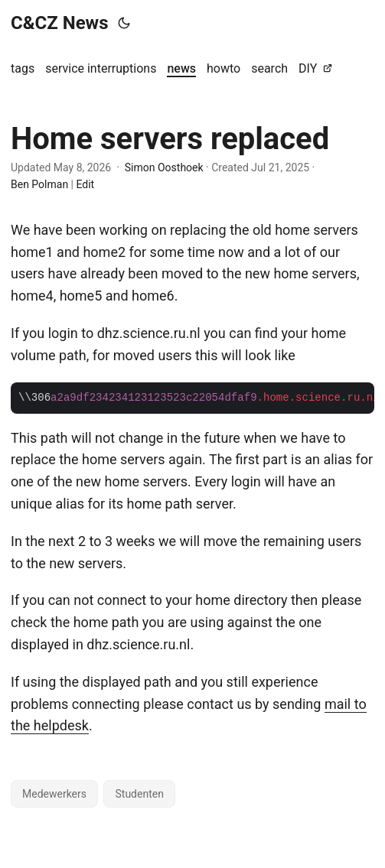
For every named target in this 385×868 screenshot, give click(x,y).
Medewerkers (54, 794)
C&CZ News (60, 23)
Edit (85, 184)
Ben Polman (39, 184)
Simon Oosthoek (164, 167)
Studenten (139, 794)
